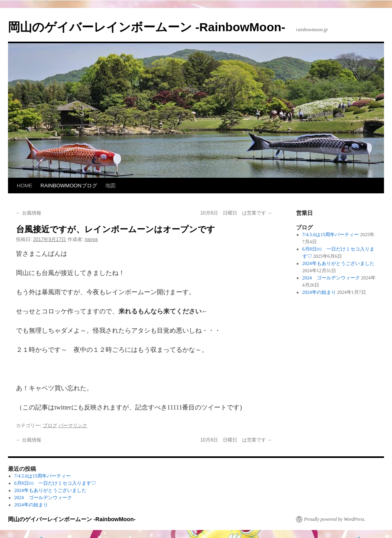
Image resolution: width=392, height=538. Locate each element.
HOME (25, 186)
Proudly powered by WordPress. (335, 519)
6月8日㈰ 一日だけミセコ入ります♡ (55, 483)
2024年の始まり (319, 292)
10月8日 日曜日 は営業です (236, 213)
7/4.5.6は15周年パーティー (331, 235)
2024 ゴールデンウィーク (331, 278)
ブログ (50, 426)
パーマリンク (73, 426)
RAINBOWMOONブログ (69, 186)
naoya (91, 239)
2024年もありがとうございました (338, 263)
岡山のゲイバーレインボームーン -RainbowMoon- (147, 27)
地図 (110, 186)
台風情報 (29, 213)
